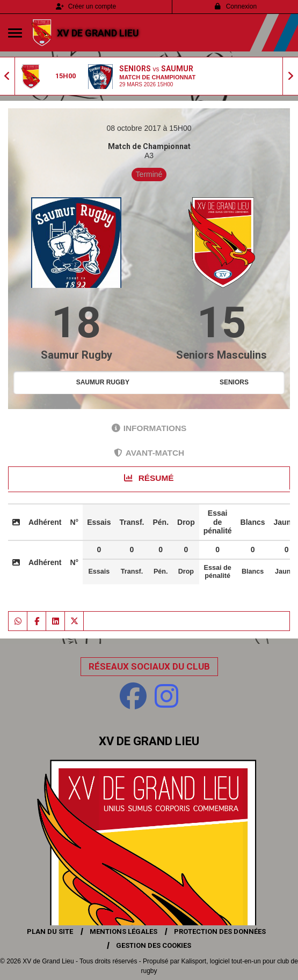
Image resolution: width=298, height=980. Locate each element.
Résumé (149, 478)
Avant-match (149, 453)
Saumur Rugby (77, 355)
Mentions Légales (123, 931)
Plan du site (50, 931)
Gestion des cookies (154, 945)
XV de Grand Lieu (98, 33)
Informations (149, 428)
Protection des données (220, 931)
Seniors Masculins (221, 355)
